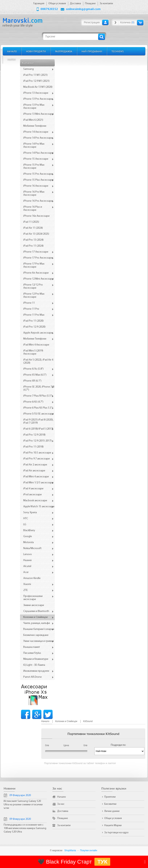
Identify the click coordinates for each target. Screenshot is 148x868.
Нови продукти (36, 51)
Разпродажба (64, 51)
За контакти (64, 825)
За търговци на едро (116, 833)
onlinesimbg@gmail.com (83, 9)
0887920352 (49, 9)
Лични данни (112, 811)
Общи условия (113, 818)
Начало (12, 51)
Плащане (63, 818)
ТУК (102, 862)
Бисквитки (110, 804)
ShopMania (70, 850)
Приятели (110, 797)
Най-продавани (92, 51)
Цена (66, 745)
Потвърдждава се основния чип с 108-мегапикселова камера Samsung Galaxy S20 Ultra (25, 828)
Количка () (127, 22)
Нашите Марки (113, 825)
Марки (12, 59)
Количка (140, 22)
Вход (105, 22)
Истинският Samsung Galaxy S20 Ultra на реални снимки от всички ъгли (23, 805)
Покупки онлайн (89, 850)
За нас (61, 804)
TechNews (118, 51)
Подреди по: (118, 745)
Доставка (63, 811)
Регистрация (92, 22)
